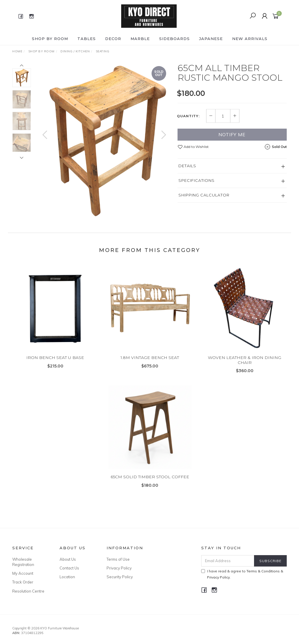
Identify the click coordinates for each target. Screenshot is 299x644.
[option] (104, 141)
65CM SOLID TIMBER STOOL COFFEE (150, 483)
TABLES (87, 39)
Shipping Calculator (204, 195)
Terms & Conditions (263, 571)
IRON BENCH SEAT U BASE (55, 363)
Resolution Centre (28, 591)
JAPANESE (211, 39)
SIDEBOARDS (174, 39)
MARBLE (140, 39)
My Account (23, 573)
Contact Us (69, 568)
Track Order (23, 582)
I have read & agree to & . (242, 574)
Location (67, 577)
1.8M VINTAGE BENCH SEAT (150, 363)
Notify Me (232, 134)
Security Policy (120, 577)
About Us (68, 559)
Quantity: (188, 116)
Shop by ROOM (50, 39)
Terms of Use (118, 559)
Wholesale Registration (23, 562)
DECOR (113, 39)
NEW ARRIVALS (250, 39)
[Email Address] (228, 561)
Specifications (197, 180)
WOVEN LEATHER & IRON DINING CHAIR (245, 366)
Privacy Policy (119, 568)
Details (187, 166)
